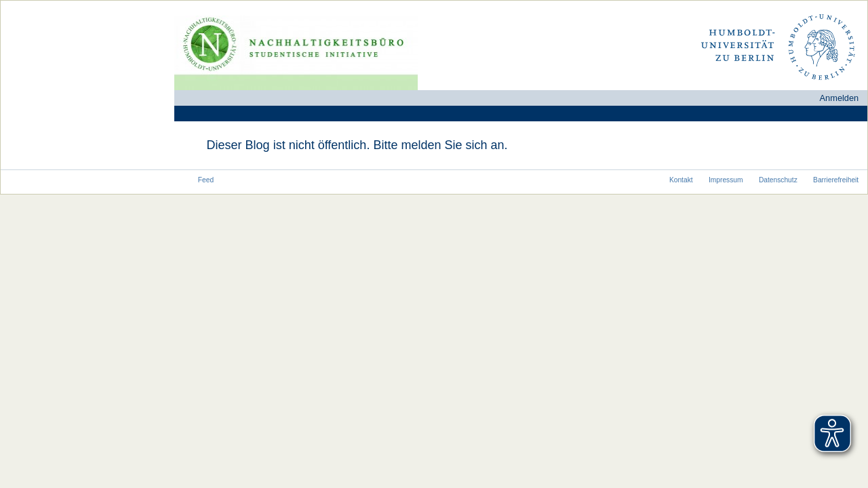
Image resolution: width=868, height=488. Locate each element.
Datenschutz (778, 180)
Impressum (726, 180)
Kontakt (681, 180)
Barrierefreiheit (836, 180)
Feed (206, 180)
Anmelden (840, 98)
